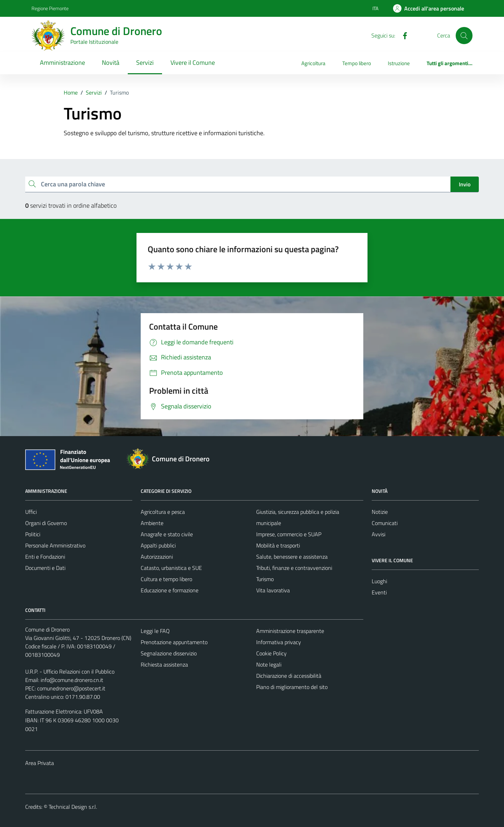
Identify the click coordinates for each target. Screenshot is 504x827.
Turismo (265, 579)
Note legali (269, 664)
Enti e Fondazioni (45, 557)
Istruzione (399, 63)
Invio (465, 184)
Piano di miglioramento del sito (292, 687)
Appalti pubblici (158, 545)
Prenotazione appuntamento (174, 642)
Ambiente (152, 523)
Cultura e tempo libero (166, 579)
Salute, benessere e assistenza (292, 557)
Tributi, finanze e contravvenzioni (294, 568)
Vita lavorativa (273, 590)
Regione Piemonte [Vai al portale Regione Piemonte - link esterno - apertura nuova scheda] (50, 8)
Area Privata (40, 763)
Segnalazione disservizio (169, 653)
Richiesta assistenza (164, 664)
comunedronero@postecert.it (71, 688)
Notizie (380, 512)
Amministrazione (62, 63)
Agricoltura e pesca (163, 512)
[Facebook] (402, 35)
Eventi (379, 592)
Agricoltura (313, 63)
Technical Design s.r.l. (73, 807)
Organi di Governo (46, 523)
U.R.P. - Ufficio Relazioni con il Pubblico (70, 671)
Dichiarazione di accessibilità (289, 676)
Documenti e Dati (45, 568)
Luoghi (379, 581)
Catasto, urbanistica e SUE (171, 568)
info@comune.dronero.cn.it (72, 680)
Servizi (145, 63)
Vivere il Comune (193, 63)
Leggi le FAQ (155, 631)
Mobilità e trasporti (278, 545)
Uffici (31, 512)
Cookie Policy (271, 653)
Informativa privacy (279, 642)
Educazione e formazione (170, 590)
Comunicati (385, 523)
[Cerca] (464, 35)
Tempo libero (357, 63)
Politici (33, 534)
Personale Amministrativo (55, 545)
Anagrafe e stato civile (167, 534)
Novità (111, 63)
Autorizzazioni (157, 557)
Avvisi (379, 534)
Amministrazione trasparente (290, 631)
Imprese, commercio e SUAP (289, 534)
